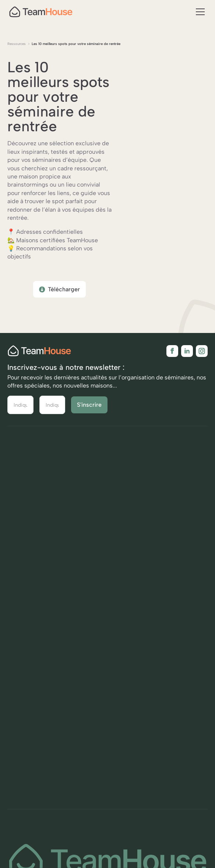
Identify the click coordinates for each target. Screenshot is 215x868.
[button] (199, 12)
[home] (41, 12)
